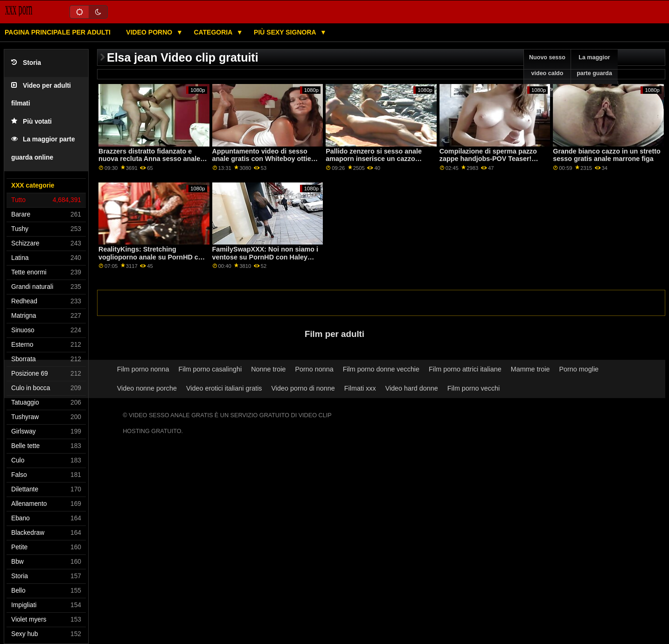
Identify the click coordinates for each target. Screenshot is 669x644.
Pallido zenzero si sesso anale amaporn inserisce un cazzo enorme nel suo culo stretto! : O (376, 159)
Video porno (150, 32)
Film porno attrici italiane (465, 369)
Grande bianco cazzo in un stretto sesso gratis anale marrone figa (607, 155)
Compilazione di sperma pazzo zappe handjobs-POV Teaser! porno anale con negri (488, 159)
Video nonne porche (147, 388)
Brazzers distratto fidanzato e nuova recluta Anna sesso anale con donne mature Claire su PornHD (149, 163)
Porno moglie (579, 369)
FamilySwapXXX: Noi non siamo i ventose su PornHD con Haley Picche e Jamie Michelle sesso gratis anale (265, 261)
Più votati (31, 122)
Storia (26, 63)
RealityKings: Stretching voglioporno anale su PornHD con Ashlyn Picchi (152, 257)
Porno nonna (314, 369)
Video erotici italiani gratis (224, 388)
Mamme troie (530, 369)
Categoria (214, 32)
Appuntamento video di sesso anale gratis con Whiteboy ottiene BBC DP (266, 159)
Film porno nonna (143, 369)
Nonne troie (268, 369)
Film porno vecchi (474, 388)
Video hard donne (412, 388)
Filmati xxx (360, 388)
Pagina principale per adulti (58, 32)
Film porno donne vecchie (381, 369)
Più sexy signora (286, 32)
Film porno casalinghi (210, 369)
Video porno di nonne (303, 388)
